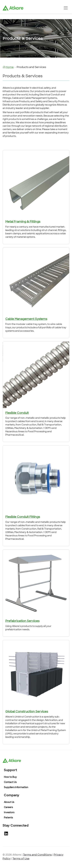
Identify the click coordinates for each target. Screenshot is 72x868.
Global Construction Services (27, 712)
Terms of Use (21, 859)
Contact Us (10, 782)
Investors (9, 813)
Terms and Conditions (37, 855)
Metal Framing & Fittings (23, 222)
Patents (8, 818)
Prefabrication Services (22, 621)
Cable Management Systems (26, 319)
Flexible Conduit (17, 413)
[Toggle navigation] (66, 8)
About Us (9, 802)
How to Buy (10, 777)
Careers (8, 807)
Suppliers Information (16, 788)
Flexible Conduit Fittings (23, 517)
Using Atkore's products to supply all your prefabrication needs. (28, 628)
